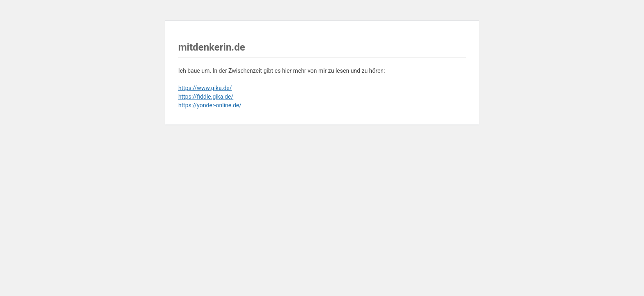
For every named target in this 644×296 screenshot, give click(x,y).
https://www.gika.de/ (205, 88)
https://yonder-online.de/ (210, 105)
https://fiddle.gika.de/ (206, 97)
